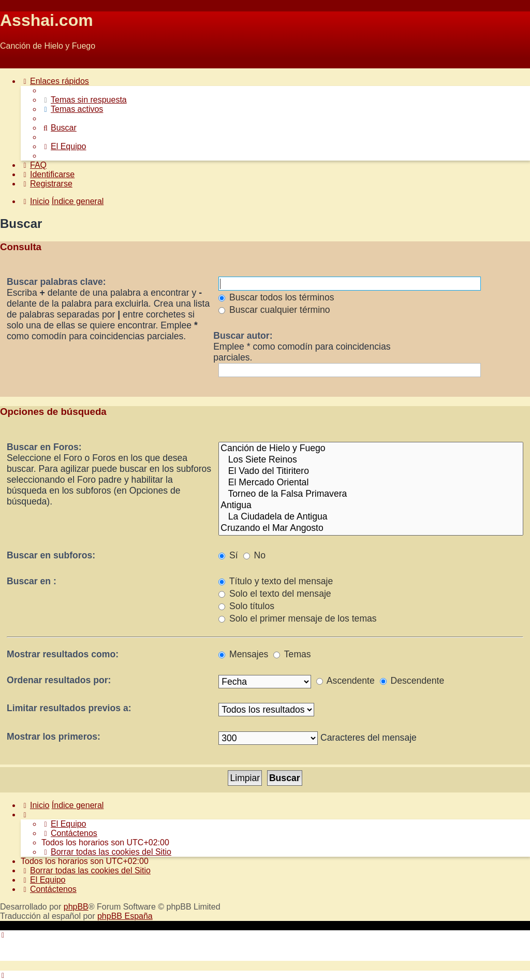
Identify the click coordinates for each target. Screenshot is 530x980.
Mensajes (243, 654)
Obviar (12, 63)
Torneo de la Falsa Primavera (371, 494)
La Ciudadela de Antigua (371, 517)
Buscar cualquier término (274, 310)
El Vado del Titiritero (371, 471)
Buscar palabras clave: (56, 282)
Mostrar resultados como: (63, 654)
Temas (292, 654)
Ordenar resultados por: (59, 680)
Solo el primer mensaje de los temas (297, 618)
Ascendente (345, 681)
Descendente (412, 681)
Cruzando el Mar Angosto (371, 528)
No (254, 555)
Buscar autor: (243, 336)
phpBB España (125, 916)
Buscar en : (32, 581)
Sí (228, 555)
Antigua (371, 506)
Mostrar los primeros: (54, 737)
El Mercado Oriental (371, 483)
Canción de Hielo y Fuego (371, 449)
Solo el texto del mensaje (275, 594)
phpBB (76, 907)
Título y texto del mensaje (276, 581)
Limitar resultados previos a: (69, 708)
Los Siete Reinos (371, 460)
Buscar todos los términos (276, 297)
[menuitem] (84, 100)
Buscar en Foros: (44, 447)
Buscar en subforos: (51, 555)
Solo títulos (246, 606)
